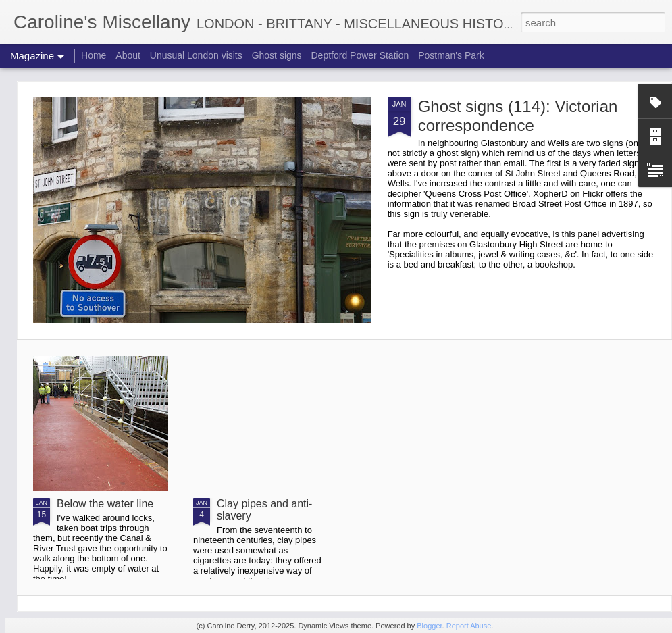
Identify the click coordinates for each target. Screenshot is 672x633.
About (128, 55)
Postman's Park (451, 55)
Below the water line (105, 504)
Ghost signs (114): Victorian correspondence (518, 116)
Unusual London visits (196, 55)
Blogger (429, 626)
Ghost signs (277, 55)
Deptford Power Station (360, 55)
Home (94, 55)
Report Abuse (469, 626)
